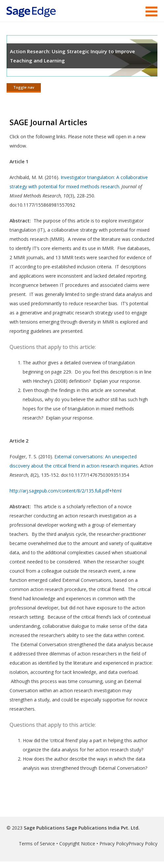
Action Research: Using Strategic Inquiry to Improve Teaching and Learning (72, 56)
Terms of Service (37, 844)
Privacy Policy (114, 844)
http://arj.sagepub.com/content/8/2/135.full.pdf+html (66, 491)
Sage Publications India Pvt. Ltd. (102, 828)
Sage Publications (44, 828)
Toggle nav (24, 87)
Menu (151, 11)
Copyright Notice (77, 844)
